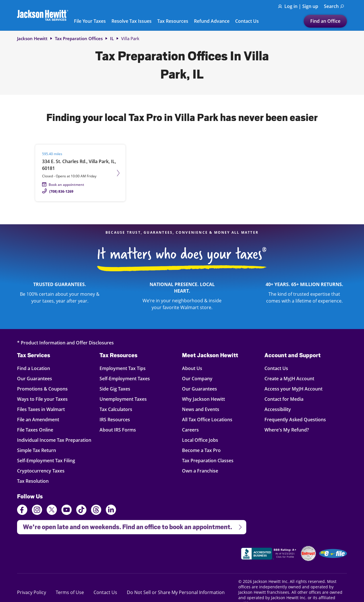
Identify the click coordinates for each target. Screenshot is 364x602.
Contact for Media (284, 399)
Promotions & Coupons (42, 389)
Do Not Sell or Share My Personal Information (176, 592)
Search (334, 6)
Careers (190, 430)
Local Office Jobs (200, 440)
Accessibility (278, 409)
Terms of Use (70, 592)
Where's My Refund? (287, 430)
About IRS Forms (118, 430)
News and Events (201, 409)
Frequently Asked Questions (295, 419)
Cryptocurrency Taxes (41, 471)
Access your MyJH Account (293, 389)
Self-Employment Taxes (125, 378)
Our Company (197, 378)
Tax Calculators (116, 409)
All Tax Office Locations (207, 419)
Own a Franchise (200, 471)
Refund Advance (212, 21)
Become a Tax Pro (201, 450)
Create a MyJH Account (289, 378)
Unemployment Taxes (123, 399)
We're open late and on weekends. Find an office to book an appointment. (130, 525)
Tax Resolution (34, 481)
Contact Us (247, 21)
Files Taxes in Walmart (41, 409)
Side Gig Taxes (115, 389)
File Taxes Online (35, 430)
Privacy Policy (32, 592)
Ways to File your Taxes (42, 399)
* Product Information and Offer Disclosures (65, 343)
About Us (192, 368)
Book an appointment (66, 185)
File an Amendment (38, 419)
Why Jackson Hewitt (203, 399)
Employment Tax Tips (123, 368)
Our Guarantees (35, 378)
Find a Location (34, 368)
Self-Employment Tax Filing (46, 460)
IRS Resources (115, 419)
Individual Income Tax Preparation (54, 440)
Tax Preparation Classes (208, 460)
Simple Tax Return (37, 450)
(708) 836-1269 (61, 191)
